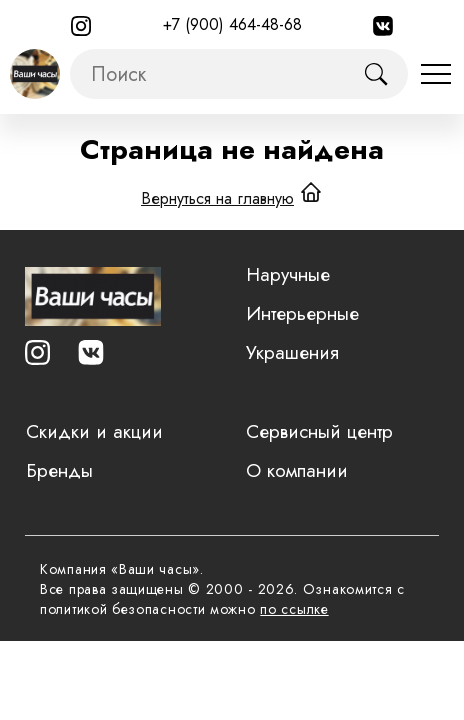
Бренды (59, 470)
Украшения (292, 352)
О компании (297, 470)
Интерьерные (302, 313)
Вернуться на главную (217, 198)
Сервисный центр (319, 431)
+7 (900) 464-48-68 (232, 24)
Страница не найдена (232, 149)
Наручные (288, 274)
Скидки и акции (94, 431)
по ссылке (294, 609)
